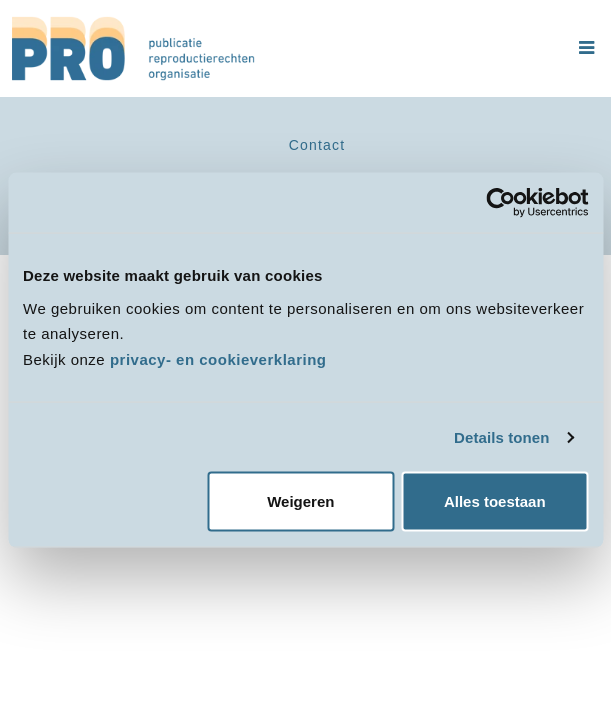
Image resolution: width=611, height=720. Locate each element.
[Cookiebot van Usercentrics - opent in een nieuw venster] (500, 203)
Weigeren (300, 501)
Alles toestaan (495, 501)
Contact (317, 145)
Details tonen (501, 436)
